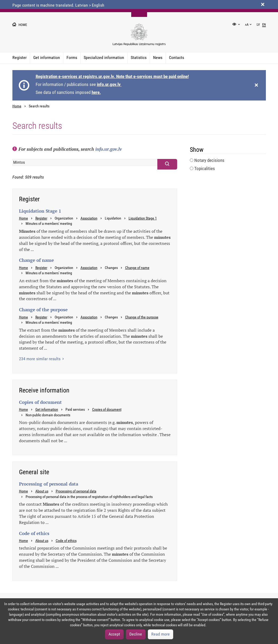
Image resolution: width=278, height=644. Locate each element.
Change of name (137, 268)
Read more (161, 634)
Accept (114, 634)
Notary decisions (207, 160)
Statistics (139, 58)
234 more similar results (40, 359)
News (158, 58)
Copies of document (107, 410)
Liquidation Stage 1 (143, 218)
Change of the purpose (142, 317)
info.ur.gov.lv (109, 84)
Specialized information (104, 58)
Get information (47, 58)
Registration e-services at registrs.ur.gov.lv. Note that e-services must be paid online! (112, 76)
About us (42, 491)
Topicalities (202, 168)
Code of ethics (66, 541)
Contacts (176, 58)
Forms (72, 58)
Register (20, 58)
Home (17, 106)
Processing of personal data (76, 491)
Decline (136, 634)
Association (89, 218)
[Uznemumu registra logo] (139, 37)
